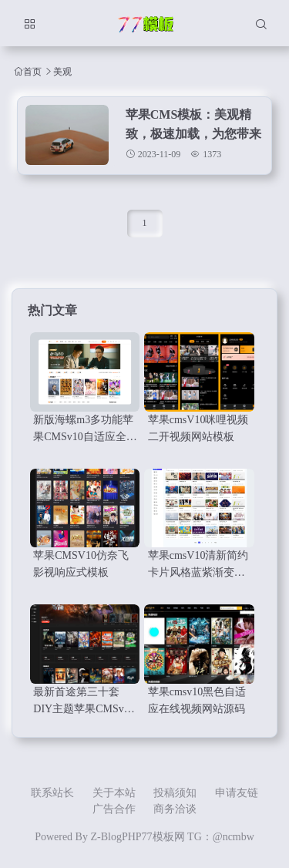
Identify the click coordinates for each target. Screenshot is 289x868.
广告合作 (114, 809)
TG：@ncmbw (221, 837)
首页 (32, 71)
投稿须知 (175, 793)
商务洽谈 (175, 809)
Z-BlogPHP (116, 837)
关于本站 (114, 793)
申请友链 (237, 793)
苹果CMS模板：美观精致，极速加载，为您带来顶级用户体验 (193, 134)
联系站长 (52, 793)
